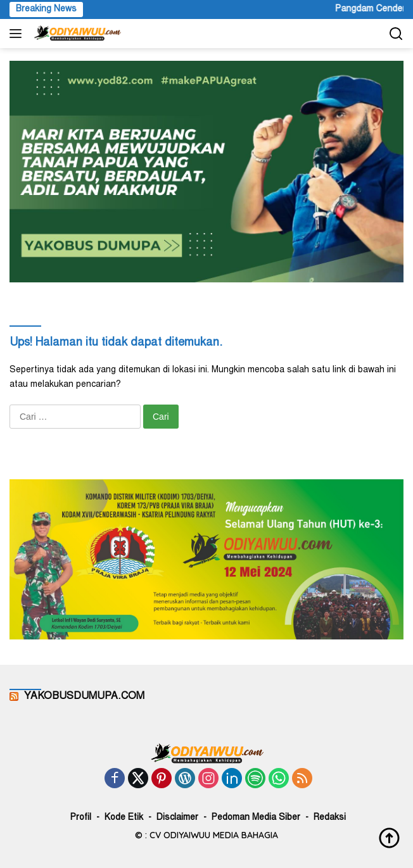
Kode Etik (124, 818)
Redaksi (330, 818)
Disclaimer (177, 818)
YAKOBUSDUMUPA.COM (84, 696)
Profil (81, 818)
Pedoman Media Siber (256, 818)
